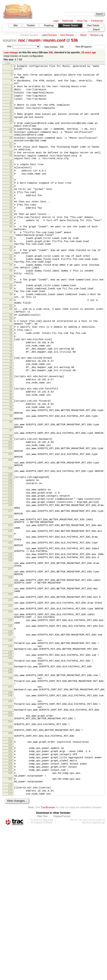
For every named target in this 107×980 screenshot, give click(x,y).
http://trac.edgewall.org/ (93, 974)
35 (11, 216)
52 (11, 294)
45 (11, 254)
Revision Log (97, 35)
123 (10, 648)
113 (10, 583)
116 (10, 595)
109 (10, 568)
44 (11, 250)
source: (10, 40)
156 (10, 872)
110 (10, 572)
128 (10, 684)
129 (10, 694)
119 (10, 619)
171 (10, 937)
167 (10, 916)
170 (10, 934)
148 (10, 824)
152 (10, 848)
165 (10, 909)
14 (11, 123)
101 (10, 522)
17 (11, 133)
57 (11, 323)
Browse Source (70, 26)
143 (10, 789)
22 (11, 162)
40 (11, 235)
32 (11, 205)
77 (11, 418)
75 (11, 411)
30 (11, 198)
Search (96, 30)
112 (10, 579)
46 (11, 258)
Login (56, 21)
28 (11, 191)
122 (10, 641)
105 (10, 551)
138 (10, 761)
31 (11, 201)
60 (11, 341)
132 (10, 719)
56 (11, 319)
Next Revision (67, 35)
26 (11, 183)
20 (11, 151)
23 (11, 169)
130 (10, 705)
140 (10, 775)
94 (11, 480)
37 (11, 224)
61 (11, 348)
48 (11, 272)
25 (11, 180)
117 (10, 602)
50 (11, 283)
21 (11, 158)
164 (10, 905)
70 (11, 392)
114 (10, 587)
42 (11, 243)
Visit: (9, 46)
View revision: (51, 47)
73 (11, 404)
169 (10, 927)
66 (11, 374)
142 (10, 782)
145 (10, 799)
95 (11, 487)
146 (10, 806)
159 (10, 886)
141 (10, 778)
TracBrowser (48, 959)
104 (10, 540)
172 (10, 941)
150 (10, 834)
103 (10, 533)
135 (10, 744)
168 (10, 920)
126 (10, 663)
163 (10, 901)
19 (11, 144)
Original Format (62, 968)
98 (11, 512)
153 (10, 851)
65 (11, 370)
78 (11, 422)
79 (11, 425)
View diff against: (90, 47)
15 (11, 126)
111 (10, 576)
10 (11, 109)
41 (11, 239)
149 (10, 826)
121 (10, 634)
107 (10, 561)
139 (10, 768)
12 (11, 116)
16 (11, 130)
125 (10, 659)
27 (11, 187)
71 (11, 396)
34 (11, 212)
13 (11, 120)
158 (10, 882)
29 (11, 194)
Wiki (15, 26)
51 (11, 287)
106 (10, 558)
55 (11, 312)
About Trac (82, 21)
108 (10, 564)
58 (11, 330)
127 (10, 673)
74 (11, 407)
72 (11, 400)
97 (11, 504)
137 (10, 754)
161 (10, 894)
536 (74, 40)
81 (11, 433)
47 (11, 265)
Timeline (31, 26)
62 (11, 355)
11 (11, 112)
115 (10, 591)
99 (11, 514)
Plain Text (42, 968)
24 (11, 173)
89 (11, 462)
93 (11, 476)
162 (10, 897)
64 (11, 366)
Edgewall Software (43, 974)
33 (11, 209)
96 (11, 494)
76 (11, 415)
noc (22, 40)
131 (10, 712)
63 (11, 359)
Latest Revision (49, 35)
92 (11, 472)
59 (11, 334)
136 (10, 751)
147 (10, 816)
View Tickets (93, 26)
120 (10, 627)
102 (10, 526)
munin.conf (54, 40)
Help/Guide (68, 21)
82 (11, 437)
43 (11, 247)
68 (11, 385)
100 (10, 518)
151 (10, 841)
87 (11, 454)
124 (10, 655)
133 (10, 726)
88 (11, 458)
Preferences (97, 21)
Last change (11, 52)
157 (10, 879)
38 (11, 228)
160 (10, 890)
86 (11, 451)
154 (10, 858)
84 (11, 444)
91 (11, 468)
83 (11, 440)
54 (11, 305)
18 (11, 140)
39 (11, 231)
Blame (83, 35)
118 (10, 609)
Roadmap (49, 26)
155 (10, 865)
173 (10, 945)
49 (11, 276)
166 (10, 912)
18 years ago (89, 52)
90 (11, 465)
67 (11, 381)
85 (11, 447)
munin (34, 40)
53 (11, 298)
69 (11, 388)
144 (10, 796)
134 (10, 736)
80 (11, 429)
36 (11, 220)
